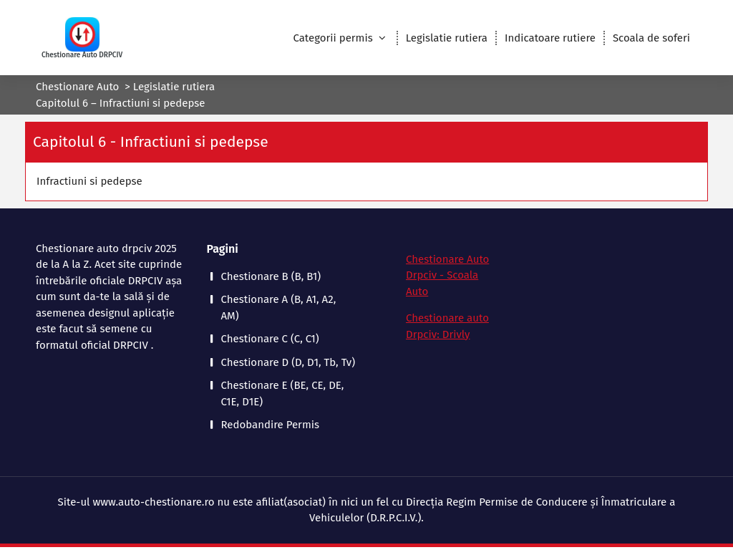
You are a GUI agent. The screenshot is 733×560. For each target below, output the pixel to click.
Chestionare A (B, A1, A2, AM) (279, 308)
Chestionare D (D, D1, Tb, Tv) (288, 362)
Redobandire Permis (270, 425)
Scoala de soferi (651, 38)
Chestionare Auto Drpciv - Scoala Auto (447, 275)
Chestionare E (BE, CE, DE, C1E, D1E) (283, 394)
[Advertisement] (633, 340)
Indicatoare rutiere (550, 38)
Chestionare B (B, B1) (271, 276)
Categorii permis (332, 38)
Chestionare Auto (77, 87)
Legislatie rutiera (447, 38)
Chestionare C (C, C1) (270, 339)
